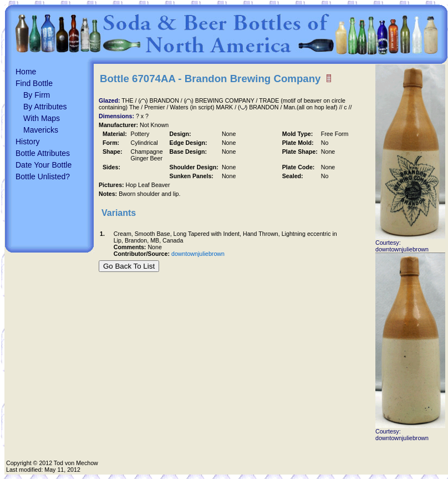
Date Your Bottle (44, 165)
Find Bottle (34, 83)
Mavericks (41, 130)
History (28, 142)
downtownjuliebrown (198, 254)
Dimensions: (117, 116)
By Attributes (45, 107)
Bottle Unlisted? (43, 177)
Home (26, 72)
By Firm (37, 95)
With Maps (42, 118)
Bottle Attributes (43, 153)
